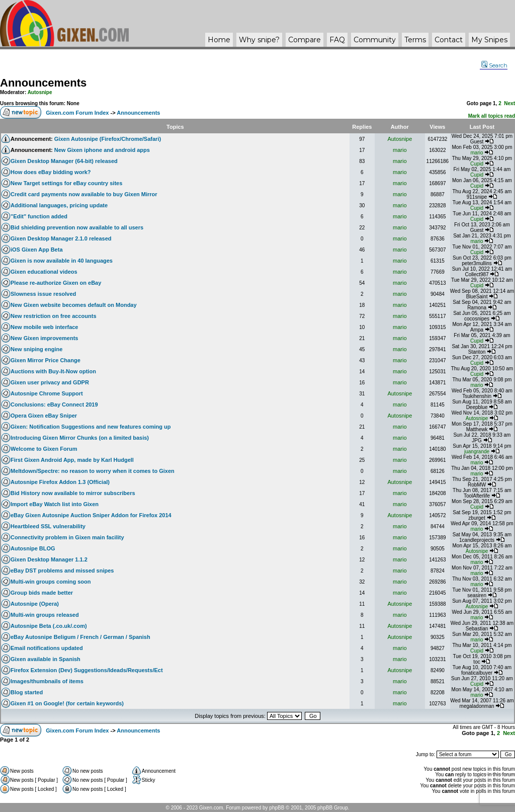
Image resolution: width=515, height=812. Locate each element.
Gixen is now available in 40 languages (62, 261)
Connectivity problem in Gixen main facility (67, 537)
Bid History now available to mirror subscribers (73, 493)
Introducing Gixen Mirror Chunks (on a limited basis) (80, 438)
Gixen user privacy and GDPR (50, 382)
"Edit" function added (39, 216)
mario (400, 150)
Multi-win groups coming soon (51, 582)
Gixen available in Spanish (46, 659)
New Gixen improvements (45, 338)
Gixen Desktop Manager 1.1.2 (49, 559)
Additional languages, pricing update (59, 205)
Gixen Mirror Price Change (46, 360)
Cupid (477, 164)
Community (375, 40)
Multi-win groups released (45, 615)
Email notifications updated (47, 648)
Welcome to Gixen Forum (44, 449)
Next (509, 103)
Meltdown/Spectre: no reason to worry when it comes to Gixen (93, 471)
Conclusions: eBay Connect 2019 (54, 404)
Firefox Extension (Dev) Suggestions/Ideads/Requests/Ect (87, 670)
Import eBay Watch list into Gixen (55, 504)
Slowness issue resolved (43, 294)
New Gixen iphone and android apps (102, 150)
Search (494, 65)
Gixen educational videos (44, 272)
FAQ (337, 40)
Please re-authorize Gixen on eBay (56, 283)
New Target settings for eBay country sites (66, 183)
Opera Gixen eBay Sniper (44, 416)
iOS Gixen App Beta (37, 250)
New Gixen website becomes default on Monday (74, 305)
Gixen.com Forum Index (77, 113)
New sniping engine (36, 349)
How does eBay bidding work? (51, 172)
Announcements (43, 83)
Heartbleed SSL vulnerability (48, 526)
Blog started (27, 692)
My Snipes (489, 40)
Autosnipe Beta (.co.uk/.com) (49, 626)
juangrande (477, 452)
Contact (449, 40)
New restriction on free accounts (54, 316)
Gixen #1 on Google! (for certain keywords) (67, 703)
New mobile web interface (44, 327)
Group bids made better (42, 593)
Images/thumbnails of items (47, 681)
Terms (415, 40)
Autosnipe (40, 92)
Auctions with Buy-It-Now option (53, 371)
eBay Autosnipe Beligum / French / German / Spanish (80, 637)
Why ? (259, 40)
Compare (305, 40)
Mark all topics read (492, 116)
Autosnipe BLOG (33, 548)
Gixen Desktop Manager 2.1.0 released (61, 238)
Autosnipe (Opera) (35, 604)
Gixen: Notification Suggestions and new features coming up (91, 427)
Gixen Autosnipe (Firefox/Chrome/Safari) (108, 139)
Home (219, 40)
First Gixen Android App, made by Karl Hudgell (72, 460)
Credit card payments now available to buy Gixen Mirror (84, 194)
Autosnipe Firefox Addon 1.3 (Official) (60, 482)
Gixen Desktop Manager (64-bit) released (64, 161)
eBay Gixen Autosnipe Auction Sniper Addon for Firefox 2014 (91, 515)
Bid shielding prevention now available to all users (77, 227)
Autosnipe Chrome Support (47, 393)
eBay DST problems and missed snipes (62, 571)
